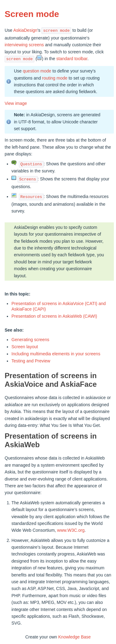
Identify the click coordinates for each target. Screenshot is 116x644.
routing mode (55, 78)
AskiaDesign (25, 31)
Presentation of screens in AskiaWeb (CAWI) (54, 316)
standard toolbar (72, 59)
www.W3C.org (71, 530)
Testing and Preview (31, 361)
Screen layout (25, 347)
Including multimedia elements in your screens (56, 354)
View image (16, 103)
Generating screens (30, 340)
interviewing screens (24, 45)
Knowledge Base (74, 637)
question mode (37, 71)
